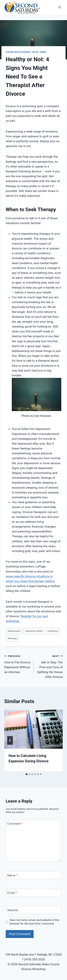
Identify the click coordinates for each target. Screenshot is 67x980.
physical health (34, 631)
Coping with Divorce (18, 52)
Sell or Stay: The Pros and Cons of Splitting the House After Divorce (50, 666)
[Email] (33, 893)
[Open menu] (59, 7)
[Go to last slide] (10, 740)
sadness (53, 631)
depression (14, 631)
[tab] (26, 774)
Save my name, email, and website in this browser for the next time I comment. (34, 922)
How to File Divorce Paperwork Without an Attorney (17, 664)
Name (12, 875)
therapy (12, 638)
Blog (35, 52)
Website (13, 910)
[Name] (33, 875)
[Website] (33, 910)
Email (12, 893)
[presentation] (33, 729)
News (43, 52)
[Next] (57, 740)
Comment (15, 824)
